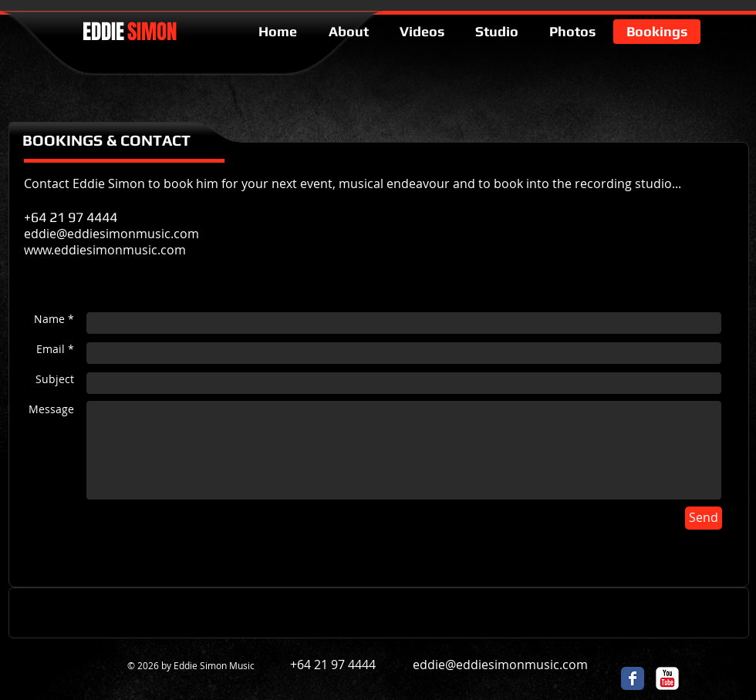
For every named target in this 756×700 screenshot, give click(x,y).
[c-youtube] (667, 678)
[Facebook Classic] (633, 678)
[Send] (704, 518)
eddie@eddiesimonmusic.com (500, 665)
